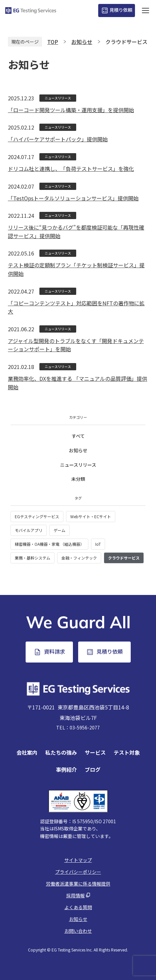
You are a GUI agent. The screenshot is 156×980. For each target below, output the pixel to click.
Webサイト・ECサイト (91, 516)
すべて (78, 436)
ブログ (93, 769)
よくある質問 (78, 907)
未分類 (78, 479)
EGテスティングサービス (37, 516)
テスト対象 (127, 752)
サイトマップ (78, 860)
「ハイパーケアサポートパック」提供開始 (58, 139)
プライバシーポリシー (78, 872)
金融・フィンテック (79, 558)
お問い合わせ (78, 931)
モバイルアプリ (29, 530)
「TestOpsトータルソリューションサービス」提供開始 (73, 198)
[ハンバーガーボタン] (145, 10)
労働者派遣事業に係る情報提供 (78, 884)
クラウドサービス (124, 558)
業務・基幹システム (33, 558)
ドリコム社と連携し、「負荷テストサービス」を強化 (71, 169)
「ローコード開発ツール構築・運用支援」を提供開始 (71, 110)
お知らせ (78, 450)
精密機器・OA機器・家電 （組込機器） (49, 544)
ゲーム (59, 530)
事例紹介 (66, 769)
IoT (98, 544)
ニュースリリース (78, 465)
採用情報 (76, 895)
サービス (95, 752)
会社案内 (27, 752)
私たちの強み (61, 752)
